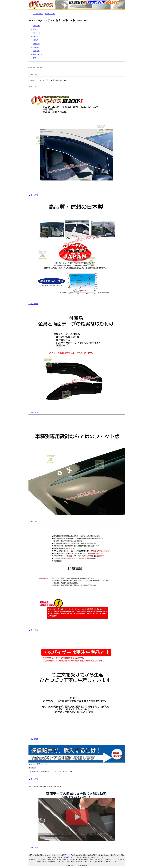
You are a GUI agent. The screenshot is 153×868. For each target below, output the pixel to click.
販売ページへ (38, 55)
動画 (35, 58)
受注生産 (36, 51)
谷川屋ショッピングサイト (73, 857)
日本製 (36, 37)
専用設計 (36, 44)
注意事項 (36, 47)
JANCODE (37, 26)
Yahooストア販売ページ (77, 763)
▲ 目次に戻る (33, 74)
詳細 (35, 29)
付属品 (36, 40)
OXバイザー (38, 33)
